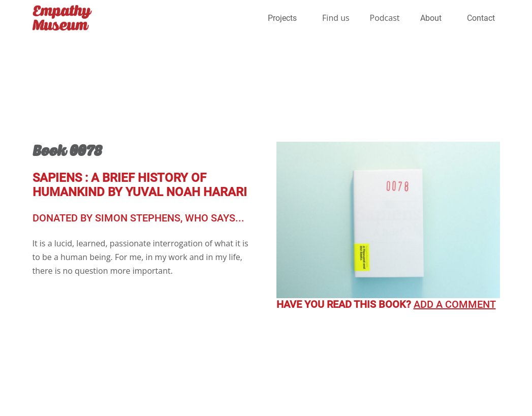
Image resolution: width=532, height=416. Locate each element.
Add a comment (455, 304)
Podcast (385, 18)
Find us (336, 18)
